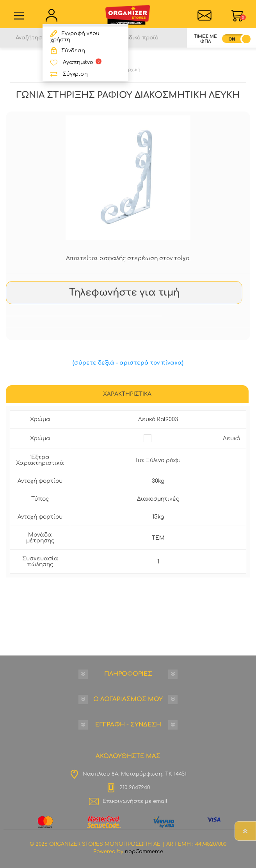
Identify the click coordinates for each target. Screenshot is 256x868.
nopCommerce (144, 852)
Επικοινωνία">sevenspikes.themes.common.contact (205, 16)
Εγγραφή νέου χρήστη (75, 37)
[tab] (127, 395)
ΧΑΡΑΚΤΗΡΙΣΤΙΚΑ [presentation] (127, 394)
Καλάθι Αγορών (243, 17)
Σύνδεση (73, 51)
